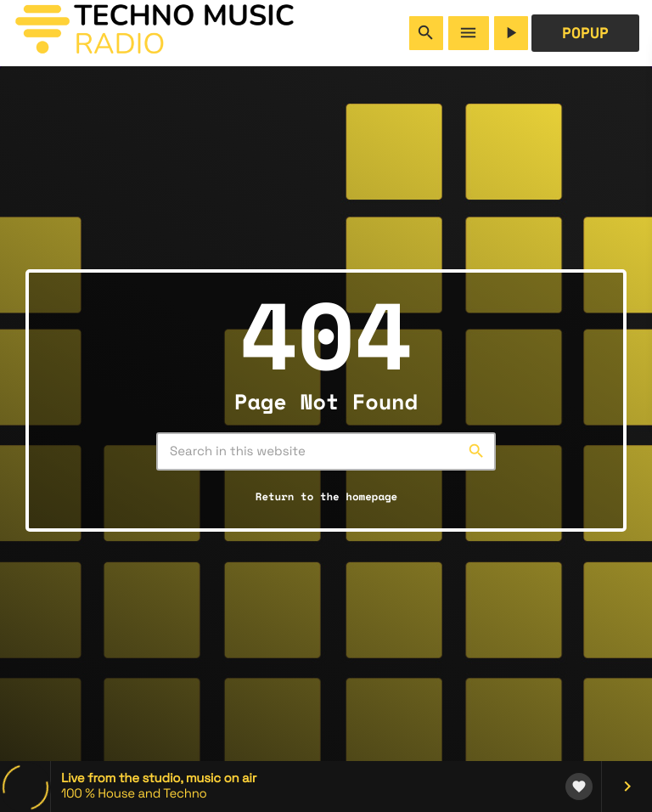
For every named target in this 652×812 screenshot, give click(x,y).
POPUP (585, 33)
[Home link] (155, 33)
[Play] (511, 33)
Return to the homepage (326, 497)
